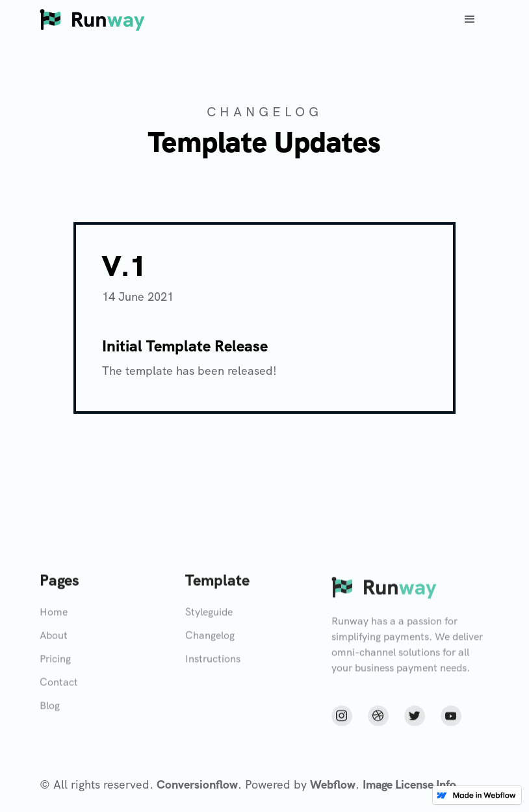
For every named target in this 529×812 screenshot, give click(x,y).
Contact (59, 686)
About (54, 640)
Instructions (213, 663)
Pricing (55, 663)
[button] (470, 19)
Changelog (210, 640)
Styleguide (209, 616)
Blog (50, 710)
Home (54, 616)
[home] (92, 19)
